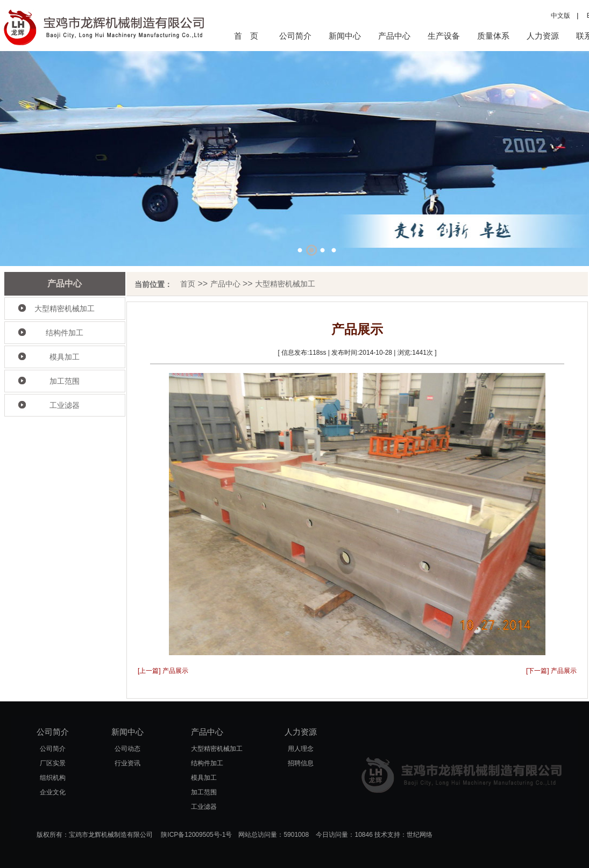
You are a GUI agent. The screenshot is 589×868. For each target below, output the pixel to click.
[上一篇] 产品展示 (163, 671)
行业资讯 (127, 763)
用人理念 (301, 749)
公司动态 (127, 749)
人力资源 (543, 36)
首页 (188, 284)
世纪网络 (420, 835)
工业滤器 (65, 405)
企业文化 (53, 792)
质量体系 (493, 36)
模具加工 (65, 357)
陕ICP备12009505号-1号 (196, 835)
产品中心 (394, 36)
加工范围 (65, 381)
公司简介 (295, 36)
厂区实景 (53, 763)
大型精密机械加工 (65, 309)
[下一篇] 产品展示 (551, 671)
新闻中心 (345, 36)
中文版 (560, 16)
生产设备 (444, 36)
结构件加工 (65, 333)
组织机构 (53, 778)
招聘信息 (301, 763)
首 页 (246, 36)
